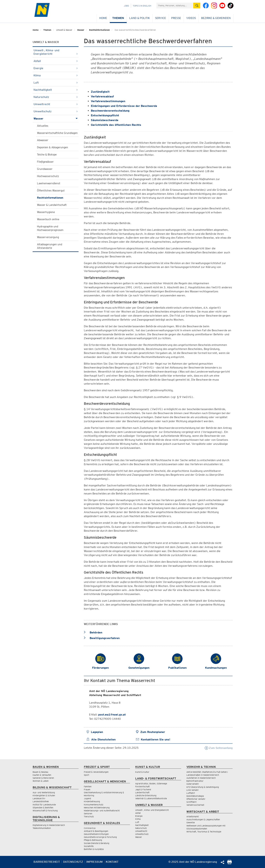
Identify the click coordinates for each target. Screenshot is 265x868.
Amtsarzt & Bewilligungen (96, 831)
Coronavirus (90, 828)
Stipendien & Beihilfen (43, 808)
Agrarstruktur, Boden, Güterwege (151, 784)
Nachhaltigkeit (56, 90)
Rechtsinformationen (99, 30)
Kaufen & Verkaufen (42, 775)
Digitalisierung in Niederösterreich (49, 825)
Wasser (81, 30)
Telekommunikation (42, 828)
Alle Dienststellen (103, 739)
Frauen (87, 789)
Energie (56, 68)
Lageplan (97, 732)
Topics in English (142, 6)
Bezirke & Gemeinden (216, 18)
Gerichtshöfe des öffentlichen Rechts (116, 125)
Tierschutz (89, 817)
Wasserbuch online (48, 219)
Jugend (87, 798)
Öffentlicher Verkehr (196, 799)
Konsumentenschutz (94, 805)
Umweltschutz (56, 111)
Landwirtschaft (142, 792)
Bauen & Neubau (40, 772)
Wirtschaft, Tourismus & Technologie (204, 832)
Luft (56, 83)
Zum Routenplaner (153, 732)
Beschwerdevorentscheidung (110, 111)
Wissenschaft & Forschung (45, 811)
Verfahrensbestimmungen (108, 101)
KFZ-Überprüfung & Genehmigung (203, 787)
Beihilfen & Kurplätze (94, 849)
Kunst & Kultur (142, 772)
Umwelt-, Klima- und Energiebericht (56, 52)
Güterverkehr (193, 784)
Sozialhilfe (89, 846)
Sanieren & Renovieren (43, 778)
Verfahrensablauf (102, 96)
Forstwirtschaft (142, 786)
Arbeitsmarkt (193, 817)
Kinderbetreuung (92, 801)
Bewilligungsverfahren (102, 638)
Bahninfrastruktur (195, 781)
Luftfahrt (191, 793)
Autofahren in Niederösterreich (201, 778)
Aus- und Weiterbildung (44, 792)
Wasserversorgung (48, 237)
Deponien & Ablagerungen (53, 147)
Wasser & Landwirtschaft (52, 205)
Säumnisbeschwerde (105, 120)
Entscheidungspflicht (105, 115)
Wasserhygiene (46, 212)
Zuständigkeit (100, 92)
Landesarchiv (39, 798)
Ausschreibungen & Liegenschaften (203, 819)
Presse (176, 18)
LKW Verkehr (193, 790)
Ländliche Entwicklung (146, 795)
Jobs (126, 6)
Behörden (93, 632)
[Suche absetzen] (197, 6)
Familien (88, 786)
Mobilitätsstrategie (195, 796)
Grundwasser (45, 169)
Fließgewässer (45, 162)
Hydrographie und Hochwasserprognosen (50, 228)
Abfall (56, 61)
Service (160, 18)
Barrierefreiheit (47, 862)
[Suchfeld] (175, 6)
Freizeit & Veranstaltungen (96, 772)
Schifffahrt (191, 802)
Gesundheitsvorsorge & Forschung (100, 837)
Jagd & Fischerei (143, 789)
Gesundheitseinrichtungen (96, 834)
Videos (191, 18)
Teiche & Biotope (47, 155)
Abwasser (43, 140)
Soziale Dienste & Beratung (97, 843)
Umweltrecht (56, 104)
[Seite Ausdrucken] (229, 863)
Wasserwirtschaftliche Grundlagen (57, 133)
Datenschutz (73, 862)
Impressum (94, 862)
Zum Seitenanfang (219, 748)
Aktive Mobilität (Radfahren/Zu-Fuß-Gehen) (207, 772)
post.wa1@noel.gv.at (112, 715)
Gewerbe (191, 822)
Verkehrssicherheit (195, 805)
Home (103, 18)
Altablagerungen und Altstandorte (50, 246)
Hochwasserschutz (48, 176)
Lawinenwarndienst (49, 183)
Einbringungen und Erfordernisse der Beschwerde (124, 106)
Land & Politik (140, 18)
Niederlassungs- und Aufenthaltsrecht (102, 811)
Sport (86, 775)
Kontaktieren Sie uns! (155, 739)
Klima (56, 75)
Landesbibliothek (41, 801)
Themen (118, 18)
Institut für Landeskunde (44, 805)
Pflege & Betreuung (93, 840)
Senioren (88, 814)
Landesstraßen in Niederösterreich (203, 775)
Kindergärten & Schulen (44, 795)
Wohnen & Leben (41, 781)
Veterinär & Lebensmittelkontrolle (151, 798)
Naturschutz (56, 97)
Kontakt (112, 862)
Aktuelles (43, 126)
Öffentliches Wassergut (51, 191)
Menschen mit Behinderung (97, 808)
